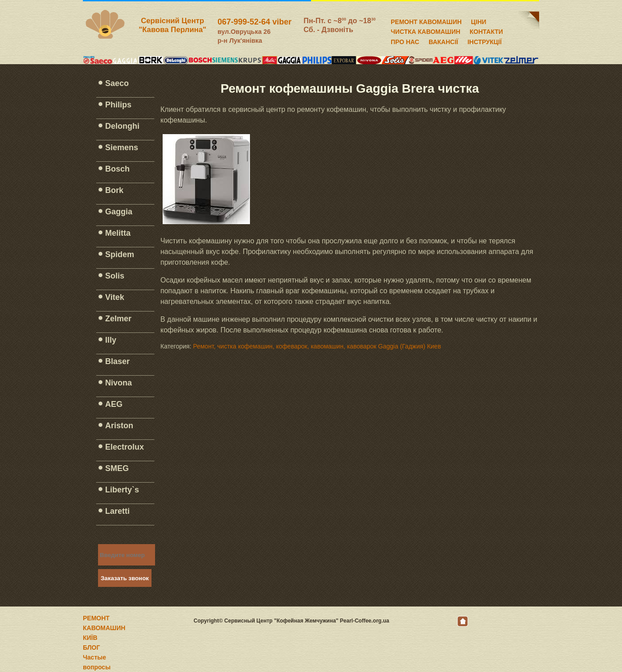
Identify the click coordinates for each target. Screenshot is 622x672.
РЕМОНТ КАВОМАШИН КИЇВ (104, 628)
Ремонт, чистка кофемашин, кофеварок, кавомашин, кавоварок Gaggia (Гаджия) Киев (317, 346)
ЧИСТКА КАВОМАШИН (426, 30)
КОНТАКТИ (486, 30)
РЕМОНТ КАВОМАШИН (426, 20)
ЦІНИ (479, 20)
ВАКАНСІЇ (443, 41)
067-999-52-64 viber (254, 22)
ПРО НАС (405, 41)
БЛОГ (91, 647)
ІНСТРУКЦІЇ (485, 41)
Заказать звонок (125, 578)
